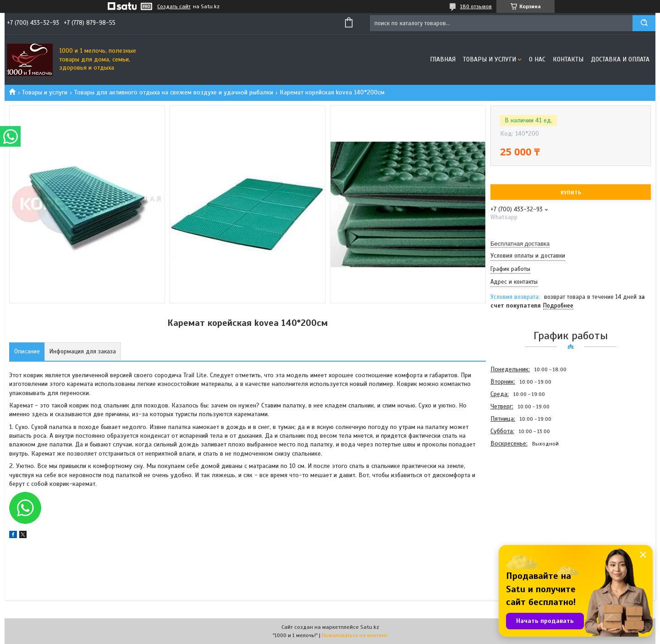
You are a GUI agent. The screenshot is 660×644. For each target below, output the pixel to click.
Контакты (568, 59)
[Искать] (644, 23)
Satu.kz (370, 627)
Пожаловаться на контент (355, 635)
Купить (571, 193)
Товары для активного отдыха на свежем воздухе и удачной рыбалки (174, 92)
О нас (537, 59)
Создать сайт (174, 6)
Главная (443, 59)
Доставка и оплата (620, 59)
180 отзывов (476, 6)
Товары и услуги (489, 59)
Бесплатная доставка (520, 244)
